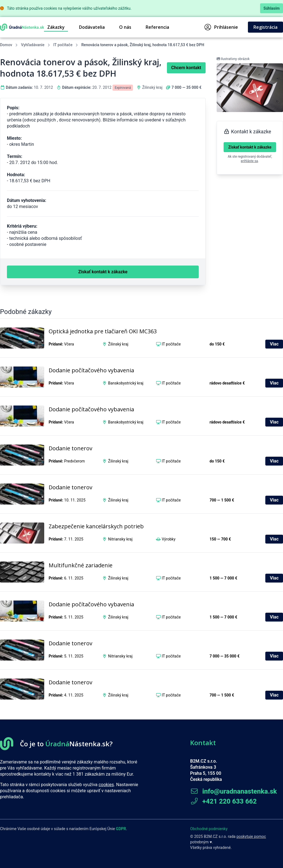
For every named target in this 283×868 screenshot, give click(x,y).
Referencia (157, 27)
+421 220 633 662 (223, 801)
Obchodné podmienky (209, 829)
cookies (106, 785)
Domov (6, 45)
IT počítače (63, 45)
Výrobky (169, 539)
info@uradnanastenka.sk (234, 791)
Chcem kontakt (186, 68)
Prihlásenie (221, 27)
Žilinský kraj (152, 87)
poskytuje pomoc (251, 836)
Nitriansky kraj (120, 539)
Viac (274, 344)
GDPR (121, 829)
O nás (125, 27)
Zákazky (56, 27)
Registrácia (265, 27)
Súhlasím (272, 8)
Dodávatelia (92, 27)
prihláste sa (249, 161)
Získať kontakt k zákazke (250, 147)
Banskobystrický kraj (126, 383)
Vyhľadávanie (33, 45)
